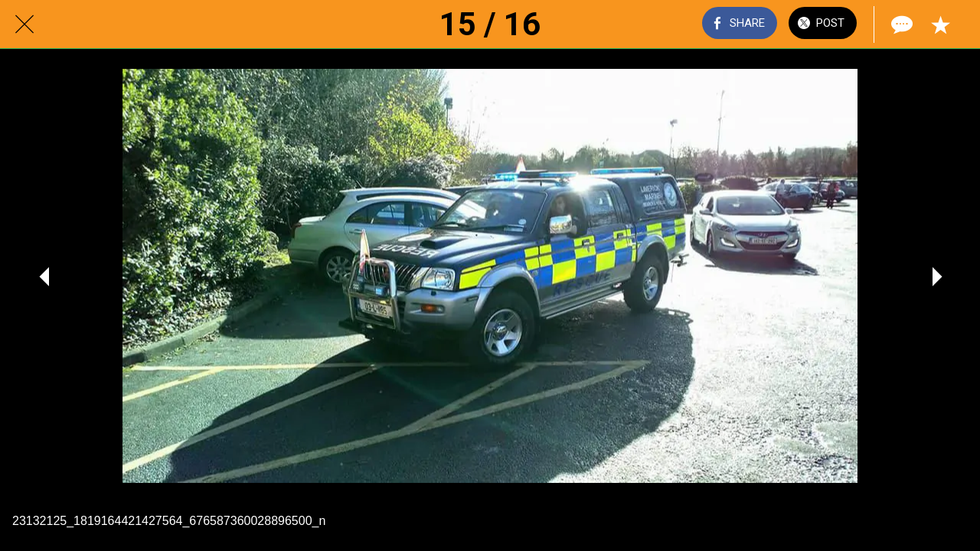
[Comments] (900, 24)
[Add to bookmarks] (940, 24)
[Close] (24, 24)
